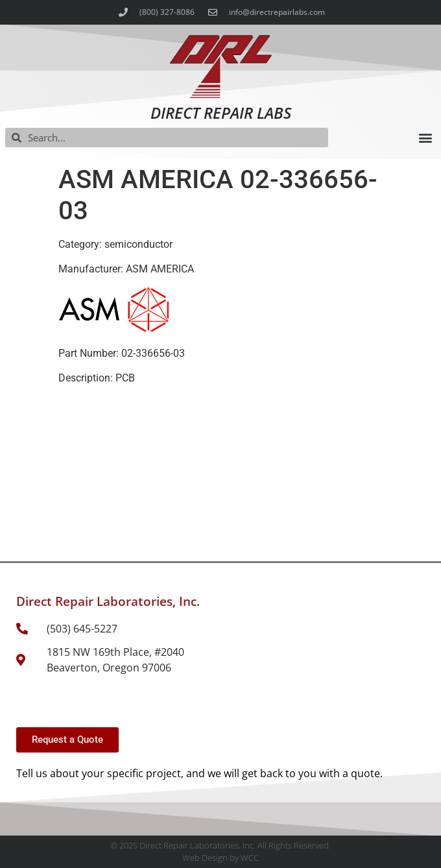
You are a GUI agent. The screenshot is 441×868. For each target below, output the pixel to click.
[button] (425, 138)
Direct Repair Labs (221, 113)
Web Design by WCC (220, 858)
